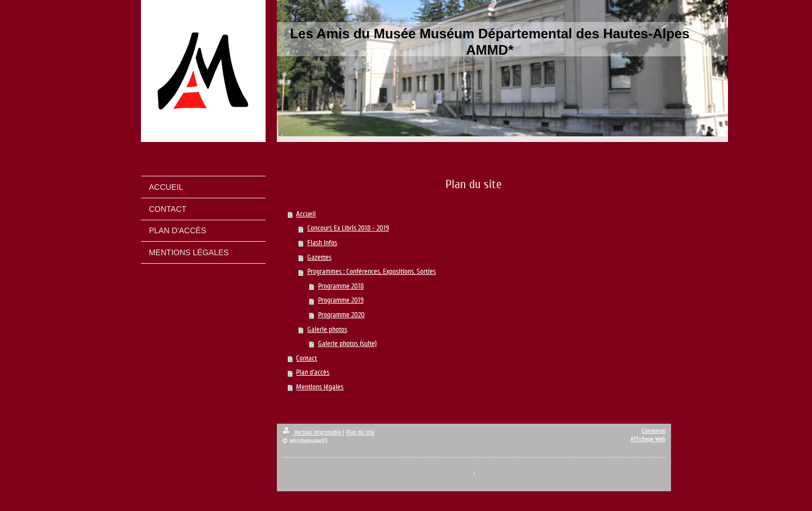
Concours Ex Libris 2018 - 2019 (348, 228)
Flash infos (322, 243)
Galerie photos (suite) (347, 344)
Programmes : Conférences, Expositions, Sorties (372, 272)
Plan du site (360, 432)
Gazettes (319, 257)
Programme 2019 (341, 300)
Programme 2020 (341, 315)
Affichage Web (648, 439)
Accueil (306, 214)
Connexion (654, 431)
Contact (306, 358)
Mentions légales (320, 387)
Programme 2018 (341, 286)
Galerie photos (327, 330)
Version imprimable (313, 432)
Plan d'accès (313, 372)
